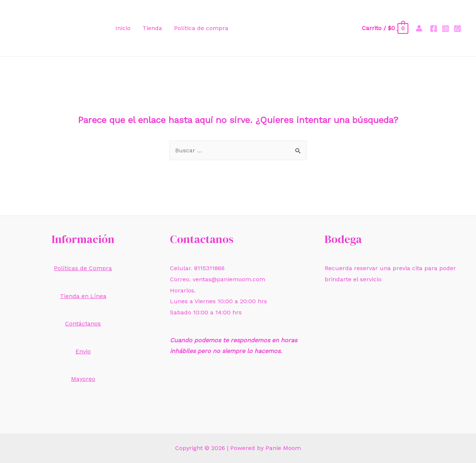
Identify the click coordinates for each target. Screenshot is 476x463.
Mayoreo (83, 379)
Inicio (123, 28)
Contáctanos (83, 323)
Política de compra (201, 28)
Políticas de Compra (83, 268)
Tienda (152, 28)
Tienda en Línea (83, 296)
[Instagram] (446, 29)
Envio (83, 351)
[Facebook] (434, 29)
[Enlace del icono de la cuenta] (419, 28)
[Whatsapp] (457, 29)
